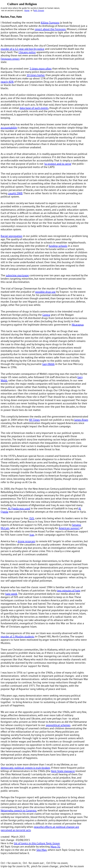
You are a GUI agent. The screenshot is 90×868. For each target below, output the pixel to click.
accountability (9, 128)
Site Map (42, 850)
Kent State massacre (63, 771)
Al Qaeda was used (19, 508)
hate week (11, 594)
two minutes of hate (69, 590)
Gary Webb (48, 364)
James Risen (81, 420)
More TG (55, 847)
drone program (26, 541)
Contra (46, 315)
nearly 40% (7, 82)
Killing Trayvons (50, 23)
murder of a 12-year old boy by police (22, 49)
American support (69, 528)
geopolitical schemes (58, 725)
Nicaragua (78, 325)
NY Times (34, 420)
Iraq (32, 535)
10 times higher (36, 75)
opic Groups (39, 10)
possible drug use (45, 292)
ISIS (32, 518)
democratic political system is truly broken (25, 768)
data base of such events (34, 108)
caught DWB (15, 193)
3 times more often (41, 69)
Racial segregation (12, 236)
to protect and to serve (58, 164)
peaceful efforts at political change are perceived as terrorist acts (40, 828)
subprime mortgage (17, 275)
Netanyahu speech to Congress (19, 810)
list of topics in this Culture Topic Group (37, 843)
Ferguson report (10, 59)
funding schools (58, 246)
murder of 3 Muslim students (17, 636)
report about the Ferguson (50, 29)
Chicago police (27, 52)
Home (27, 10)
